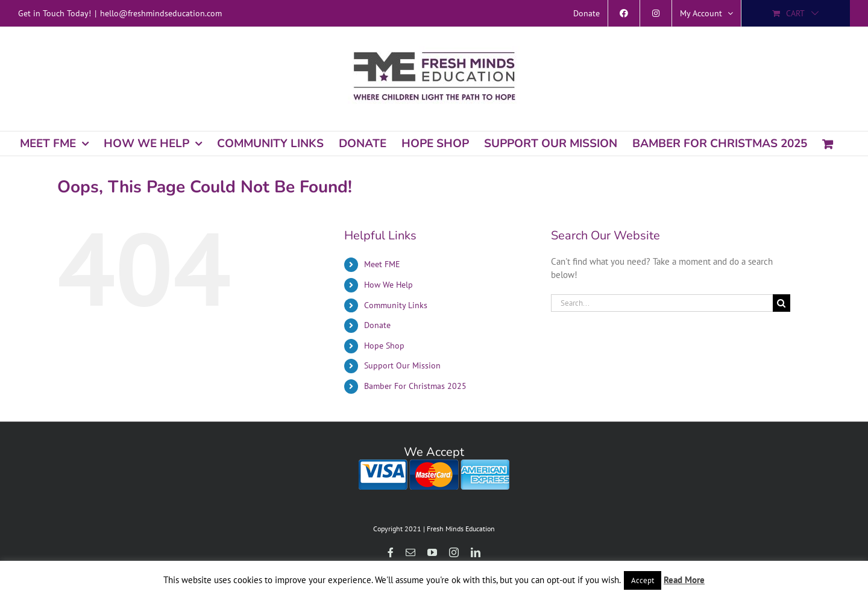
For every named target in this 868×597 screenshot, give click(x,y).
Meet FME (382, 264)
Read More (684, 580)
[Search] (782, 303)
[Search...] (662, 303)
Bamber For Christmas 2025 (415, 386)
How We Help (388, 285)
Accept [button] (643, 580)
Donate (377, 325)
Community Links (396, 305)
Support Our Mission (402, 365)
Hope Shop (384, 346)
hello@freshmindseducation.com (161, 13)
